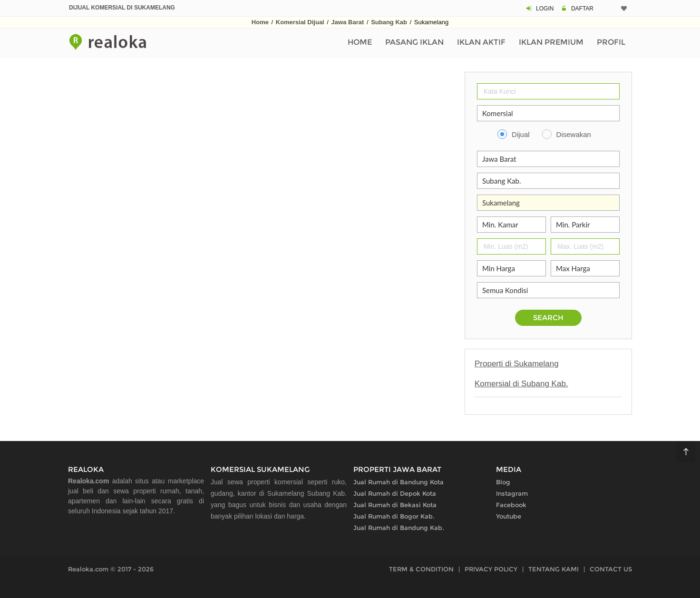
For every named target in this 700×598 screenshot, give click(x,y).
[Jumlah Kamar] (511, 225)
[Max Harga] (585, 268)
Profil (611, 42)
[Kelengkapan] (548, 290)
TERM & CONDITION (421, 569)
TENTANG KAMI (554, 569)
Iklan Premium (551, 42)
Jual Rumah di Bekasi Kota (395, 505)
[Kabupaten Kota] (548, 181)
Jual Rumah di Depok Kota (395, 493)
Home (260, 22)
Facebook (511, 505)
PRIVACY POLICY (491, 569)
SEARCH (548, 318)
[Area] (548, 203)
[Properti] (548, 113)
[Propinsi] (548, 159)
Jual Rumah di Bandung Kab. (399, 528)
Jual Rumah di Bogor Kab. (394, 516)
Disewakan (574, 134)
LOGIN (545, 9)
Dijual (521, 134)
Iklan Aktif (481, 42)
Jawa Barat (348, 22)
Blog (503, 482)
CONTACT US (611, 569)
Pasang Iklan (414, 42)
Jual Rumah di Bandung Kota (399, 482)
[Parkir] (585, 225)
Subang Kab (389, 22)
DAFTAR (582, 9)
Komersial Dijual (300, 22)
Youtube (509, 516)
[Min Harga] (511, 268)
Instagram (512, 493)
